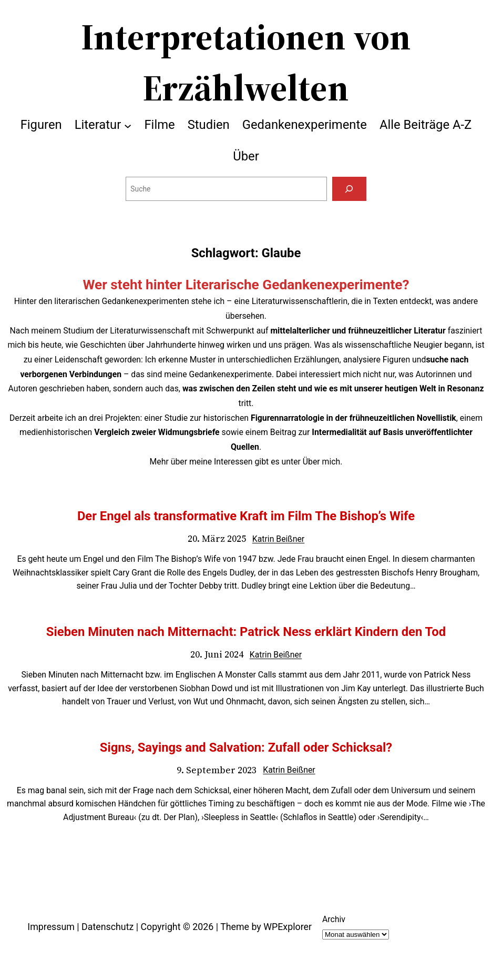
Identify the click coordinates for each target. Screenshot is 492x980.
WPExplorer (288, 927)
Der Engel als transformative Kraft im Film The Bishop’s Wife (246, 516)
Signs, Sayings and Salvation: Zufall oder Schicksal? (246, 747)
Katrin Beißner (278, 539)
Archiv (334, 919)
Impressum (51, 927)
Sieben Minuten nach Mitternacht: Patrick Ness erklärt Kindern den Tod (246, 632)
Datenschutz (107, 927)
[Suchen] (349, 189)
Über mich (321, 462)
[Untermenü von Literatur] (128, 125)
